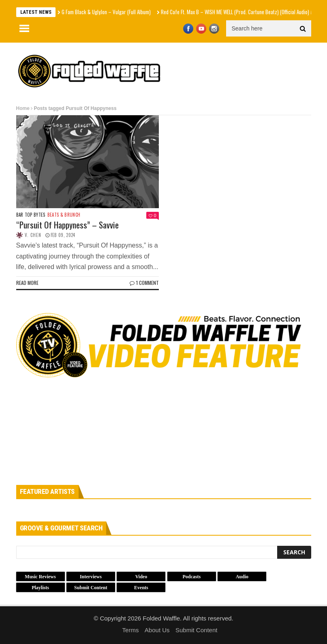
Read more (27, 283)
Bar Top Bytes (31, 215)
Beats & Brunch (64, 215)
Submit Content (196, 630)
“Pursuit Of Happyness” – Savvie (67, 225)
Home (23, 108)
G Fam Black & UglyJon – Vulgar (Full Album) (106, 12)
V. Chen (33, 235)
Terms (131, 630)
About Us (157, 630)
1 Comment (144, 283)
